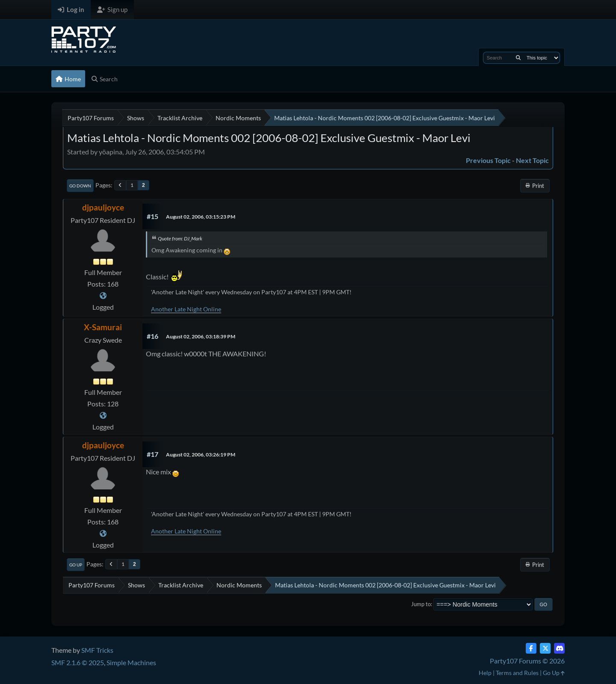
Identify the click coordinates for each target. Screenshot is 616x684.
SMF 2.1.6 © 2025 (78, 662)
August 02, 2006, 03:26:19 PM (201, 455)
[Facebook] (531, 648)
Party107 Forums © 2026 (527, 661)
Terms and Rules (517, 673)
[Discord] (559, 648)
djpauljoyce (103, 207)
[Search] (518, 58)
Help (485, 673)
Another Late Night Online (186, 309)
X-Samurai (103, 327)
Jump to (421, 604)
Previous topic (488, 160)
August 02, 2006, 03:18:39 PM (201, 336)
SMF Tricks (97, 650)
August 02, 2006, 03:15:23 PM (201, 217)
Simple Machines (131, 662)
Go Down (80, 186)
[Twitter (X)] (545, 648)
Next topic (532, 160)
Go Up (76, 565)
